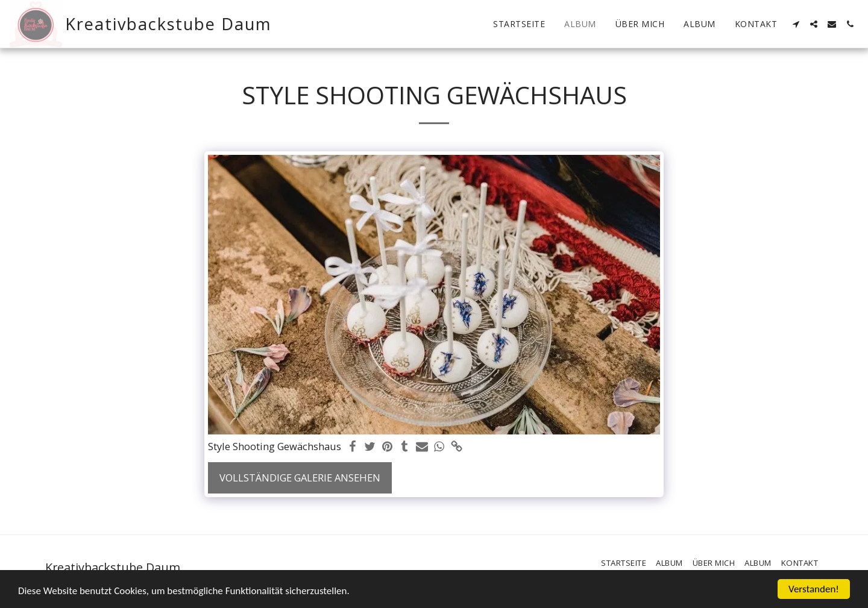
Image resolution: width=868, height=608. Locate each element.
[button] (796, 24)
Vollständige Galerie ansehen (300, 478)
